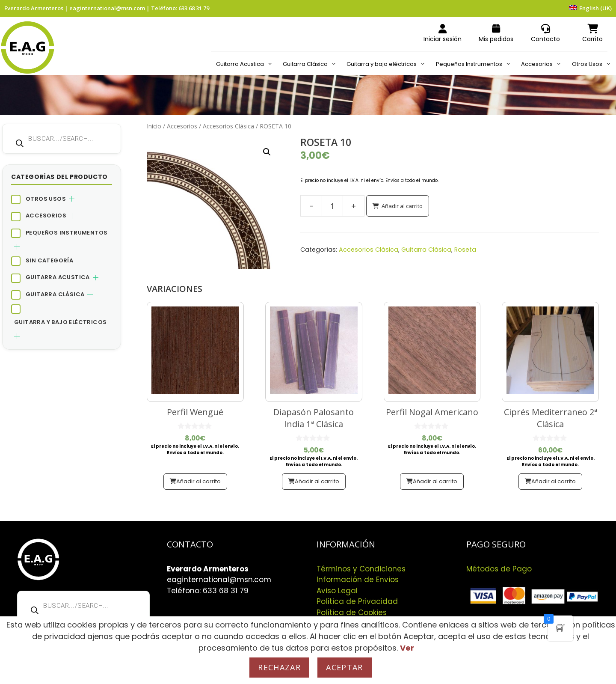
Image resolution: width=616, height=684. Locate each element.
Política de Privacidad (357, 601)
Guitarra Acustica (247, 64)
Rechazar (279, 667)
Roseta (465, 250)
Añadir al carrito (402, 206)
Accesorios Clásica (228, 126)
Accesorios (544, 64)
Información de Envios (358, 580)
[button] (267, 152)
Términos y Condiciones (361, 569)
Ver (407, 648)
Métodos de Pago (499, 569)
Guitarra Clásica (312, 64)
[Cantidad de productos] (332, 206)
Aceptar (344, 667)
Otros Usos (594, 64)
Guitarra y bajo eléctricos (388, 64)
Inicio (154, 126)
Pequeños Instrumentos (476, 64)
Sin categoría (49, 260)
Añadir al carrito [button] (198, 481)
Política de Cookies (352, 613)
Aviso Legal (337, 591)
